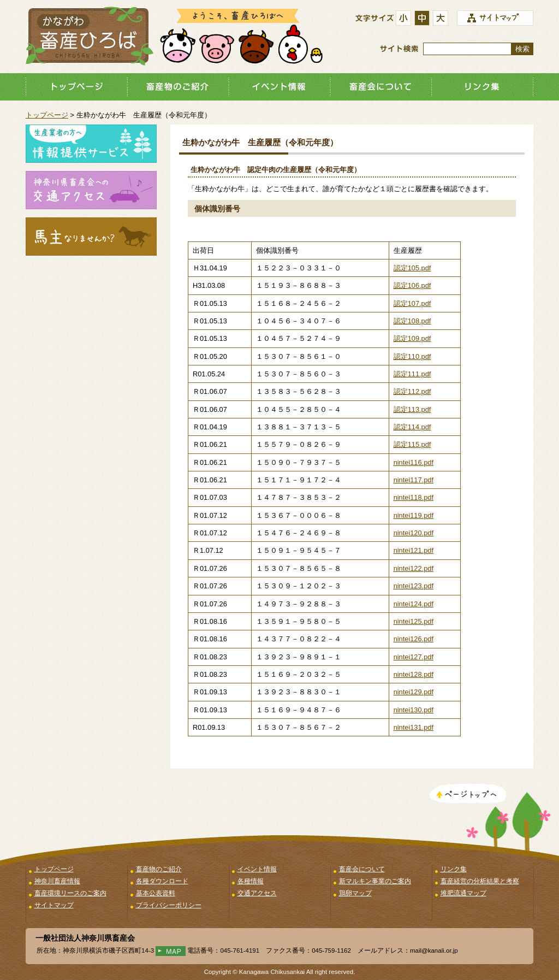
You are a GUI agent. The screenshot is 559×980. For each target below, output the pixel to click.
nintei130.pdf (414, 710)
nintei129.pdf (414, 692)
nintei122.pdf (414, 568)
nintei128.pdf (414, 674)
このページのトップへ (468, 795)
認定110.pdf (412, 356)
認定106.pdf (412, 285)
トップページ (76, 87)
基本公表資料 (156, 893)
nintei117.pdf (414, 480)
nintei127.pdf (414, 657)
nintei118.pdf (414, 497)
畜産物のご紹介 (178, 87)
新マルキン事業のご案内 (375, 881)
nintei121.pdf (414, 550)
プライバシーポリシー (169, 905)
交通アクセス (257, 893)
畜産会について (381, 87)
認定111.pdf (412, 374)
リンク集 (483, 87)
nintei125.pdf (414, 621)
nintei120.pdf (414, 533)
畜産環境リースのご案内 (70, 893)
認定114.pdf (412, 427)
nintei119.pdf (414, 515)
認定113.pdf (412, 409)
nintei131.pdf (414, 727)
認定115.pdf (412, 444)
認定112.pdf (412, 391)
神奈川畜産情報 (57, 881)
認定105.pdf (412, 268)
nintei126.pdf (414, 639)
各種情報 (251, 881)
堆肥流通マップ (463, 893)
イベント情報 (279, 87)
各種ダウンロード (162, 881)
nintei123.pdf (414, 586)
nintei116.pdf (414, 462)
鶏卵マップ (355, 893)
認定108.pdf (412, 321)
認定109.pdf (412, 338)
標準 (424, 19)
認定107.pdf (412, 303)
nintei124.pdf (414, 604)
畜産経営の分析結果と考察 (480, 881)
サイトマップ (54, 905)
